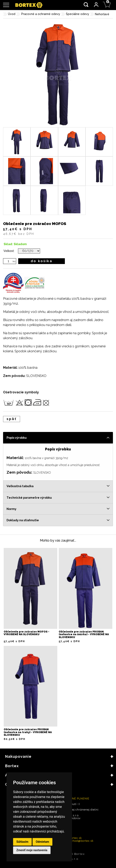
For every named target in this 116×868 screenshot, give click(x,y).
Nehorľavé (102, 14)
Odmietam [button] (42, 842)
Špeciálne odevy (78, 14)
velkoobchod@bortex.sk (77, 841)
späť (12, 419)
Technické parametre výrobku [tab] (29, 498)
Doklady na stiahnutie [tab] (23, 520)
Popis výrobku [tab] (17, 438)
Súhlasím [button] (22, 842)
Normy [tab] (11, 509)
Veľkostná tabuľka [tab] (20, 486)
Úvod (12, 14)
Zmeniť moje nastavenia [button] (32, 850)
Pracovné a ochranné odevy (41, 14)
